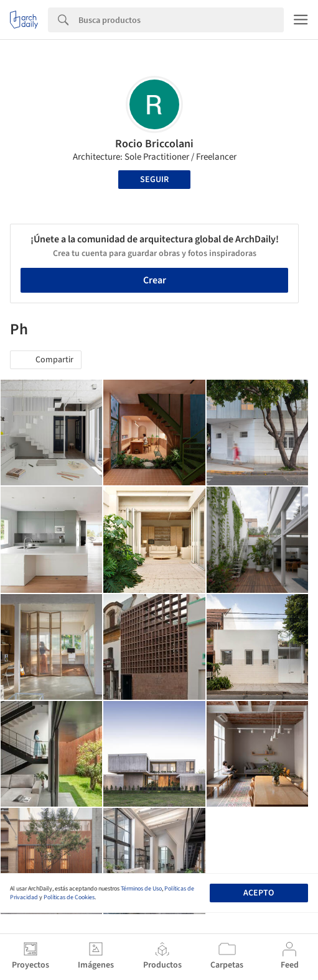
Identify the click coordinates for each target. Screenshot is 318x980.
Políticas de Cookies (69, 897)
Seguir (154, 180)
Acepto (259, 893)
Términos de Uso (141, 889)
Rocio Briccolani (154, 144)
